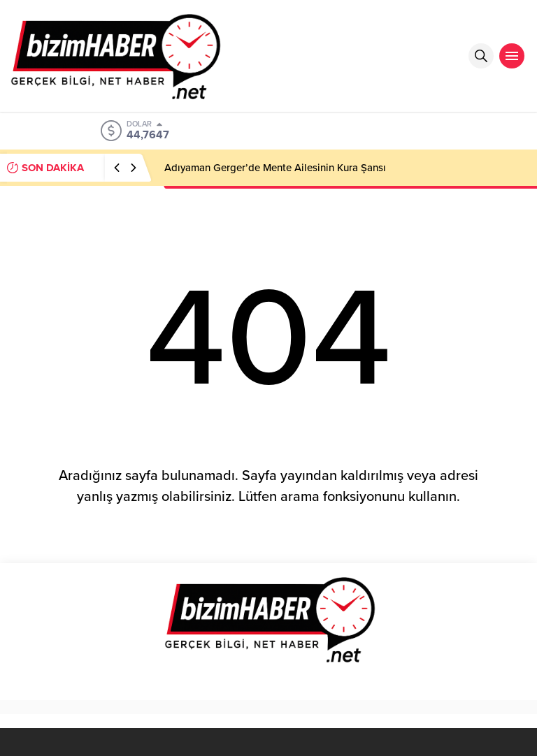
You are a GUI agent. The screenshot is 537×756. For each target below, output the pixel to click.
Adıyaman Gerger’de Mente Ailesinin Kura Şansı (275, 168)
